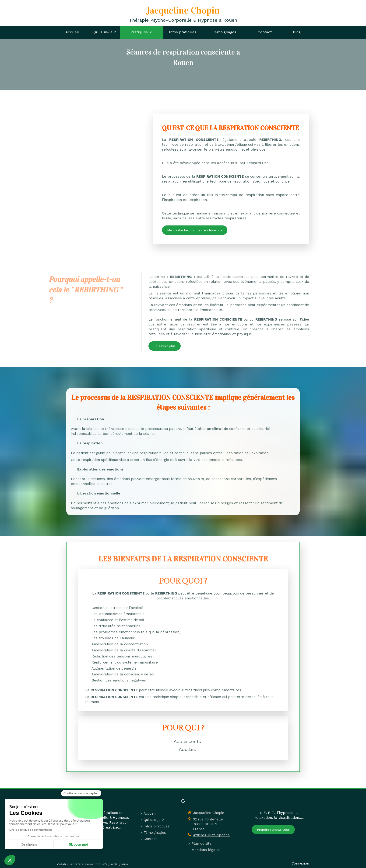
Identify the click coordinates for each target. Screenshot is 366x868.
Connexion (300, 863)
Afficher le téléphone (211, 835)
